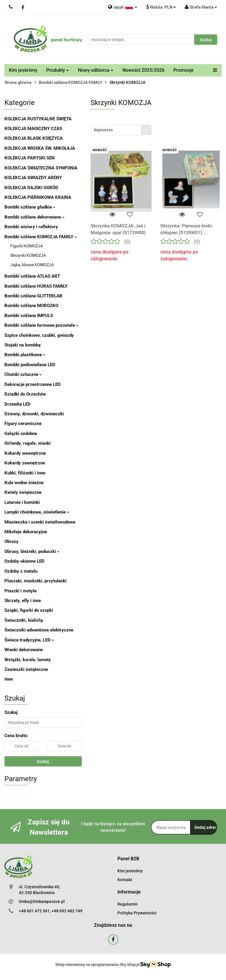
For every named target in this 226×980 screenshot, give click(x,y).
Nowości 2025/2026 (143, 70)
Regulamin (128, 904)
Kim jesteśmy (23, 70)
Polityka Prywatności (137, 913)
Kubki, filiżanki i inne (25, 473)
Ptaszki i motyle (20, 591)
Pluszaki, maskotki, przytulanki (35, 581)
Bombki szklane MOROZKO (31, 306)
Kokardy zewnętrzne (25, 463)
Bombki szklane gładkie (30, 207)
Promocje (183, 70)
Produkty (58, 70)
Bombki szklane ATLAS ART (32, 276)
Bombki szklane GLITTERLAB (33, 296)
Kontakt (125, 880)
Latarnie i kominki (22, 502)
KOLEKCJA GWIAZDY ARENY (33, 178)
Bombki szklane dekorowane (34, 217)
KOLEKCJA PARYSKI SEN (30, 158)
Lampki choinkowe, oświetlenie (37, 512)
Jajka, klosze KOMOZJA (32, 265)
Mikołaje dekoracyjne (26, 532)
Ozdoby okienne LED (24, 561)
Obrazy (11, 541)
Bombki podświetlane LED (30, 365)
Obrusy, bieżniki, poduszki (32, 551)
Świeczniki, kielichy (24, 620)
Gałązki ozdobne (21, 434)
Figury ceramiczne (23, 424)
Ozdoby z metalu (21, 571)
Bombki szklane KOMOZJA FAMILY (41, 237)
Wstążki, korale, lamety (28, 660)
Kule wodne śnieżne (24, 483)
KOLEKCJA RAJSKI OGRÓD (31, 188)
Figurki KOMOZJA (27, 246)
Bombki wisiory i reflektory (31, 227)
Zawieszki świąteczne (26, 669)
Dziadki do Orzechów (25, 394)
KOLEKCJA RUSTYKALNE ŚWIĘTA (38, 119)
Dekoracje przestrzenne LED (33, 384)
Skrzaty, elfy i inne (23, 601)
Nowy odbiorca (96, 70)
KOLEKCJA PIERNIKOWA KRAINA (38, 197)
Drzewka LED (18, 404)
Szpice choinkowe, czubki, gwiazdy (39, 335)
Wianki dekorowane (24, 650)
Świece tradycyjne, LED (29, 640)
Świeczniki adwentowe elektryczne (39, 630)
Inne (9, 679)
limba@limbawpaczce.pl (42, 901)
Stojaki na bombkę (23, 345)
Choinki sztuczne (23, 374)
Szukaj (43, 761)
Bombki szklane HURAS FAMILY (36, 286)
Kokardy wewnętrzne (25, 453)
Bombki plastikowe (25, 355)
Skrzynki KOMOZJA (28, 255)
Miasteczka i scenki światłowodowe (40, 522)
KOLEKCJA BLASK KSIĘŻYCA (34, 138)
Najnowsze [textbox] (103, 130)
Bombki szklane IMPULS (29, 316)
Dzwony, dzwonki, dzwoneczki (34, 414)
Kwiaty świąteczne (23, 492)
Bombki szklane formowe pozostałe (41, 325)
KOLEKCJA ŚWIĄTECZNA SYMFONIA (41, 168)
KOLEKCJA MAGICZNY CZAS (33, 129)
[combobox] (121, 130)
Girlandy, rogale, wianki (28, 443)
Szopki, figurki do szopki (29, 610)
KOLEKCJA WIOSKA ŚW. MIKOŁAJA (40, 148)
